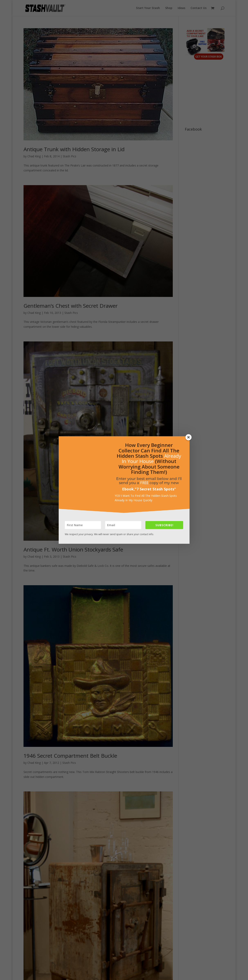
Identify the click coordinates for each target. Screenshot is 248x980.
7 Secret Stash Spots (155, 489)
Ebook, (128, 489)
